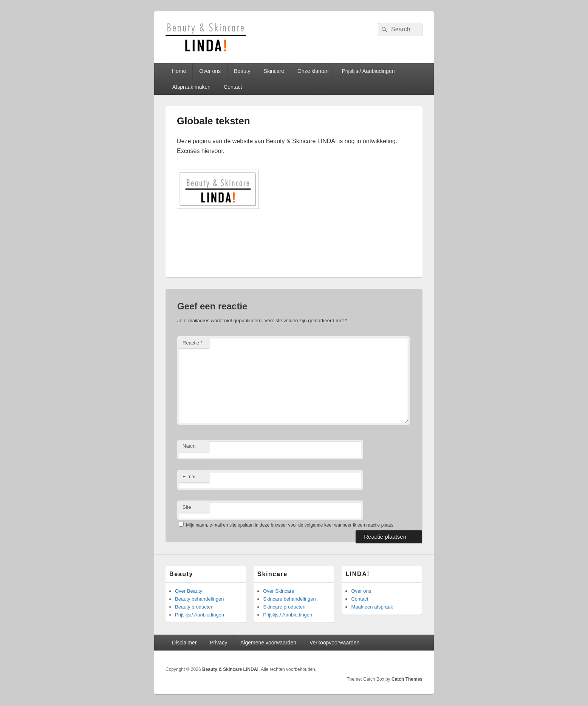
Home (179, 71)
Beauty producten (194, 607)
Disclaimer (184, 643)
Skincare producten (284, 607)
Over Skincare (279, 591)
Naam (189, 446)
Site (187, 507)
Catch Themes (407, 679)
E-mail (190, 477)
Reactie (193, 343)
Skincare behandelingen (289, 599)
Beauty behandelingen (199, 599)
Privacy (218, 643)
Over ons (210, 71)
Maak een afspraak (372, 607)
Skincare (274, 71)
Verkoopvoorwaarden (334, 643)
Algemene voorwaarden (268, 643)
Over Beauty (189, 591)
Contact (233, 87)
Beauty (242, 71)
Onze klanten (313, 71)
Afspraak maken (191, 87)
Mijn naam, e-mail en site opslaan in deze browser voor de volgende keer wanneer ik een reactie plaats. (290, 525)
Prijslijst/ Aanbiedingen (368, 71)
